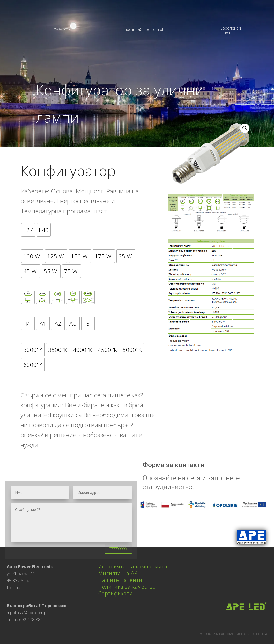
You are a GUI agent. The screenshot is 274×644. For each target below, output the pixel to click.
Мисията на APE (120, 573)
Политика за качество (127, 587)
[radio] (28, 230)
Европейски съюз (231, 30)
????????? (118, 549)
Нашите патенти (120, 580)
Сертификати (116, 593)
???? (26, 383)
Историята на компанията (133, 566)
